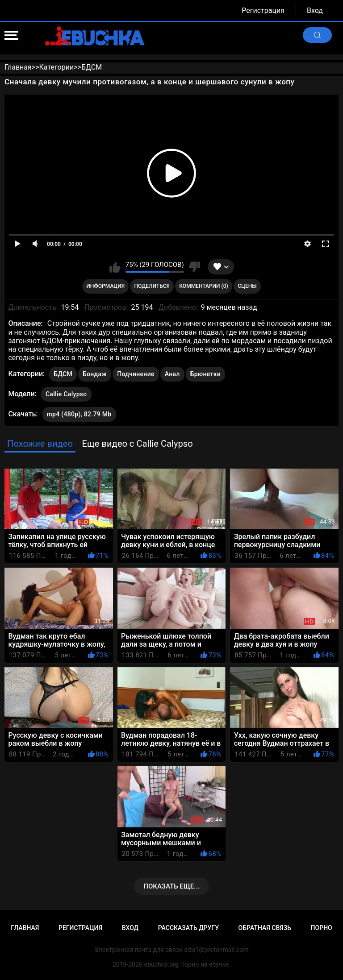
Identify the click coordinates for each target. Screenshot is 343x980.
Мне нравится (115, 267)
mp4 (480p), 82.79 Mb (79, 414)
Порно (322, 928)
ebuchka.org (161, 964)
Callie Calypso (66, 392)
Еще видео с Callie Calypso (137, 444)
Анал (172, 374)
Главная (25, 928)
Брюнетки (205, 374)
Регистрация (263, 10)
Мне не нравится (195, 267)
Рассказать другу (188, 928)
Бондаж (95, 374)
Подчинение (136, 374)
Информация (105, 286)
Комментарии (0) (203, 286)
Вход (315, 10)
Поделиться (152, 286)
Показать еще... (171, 886)
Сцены (247, 286)
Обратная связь (265, 928)
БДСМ (63, 374)
